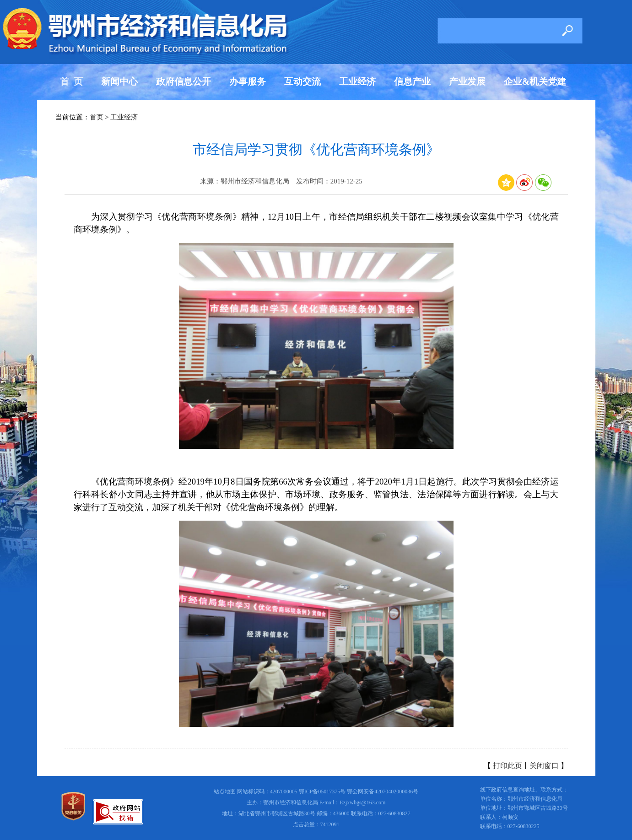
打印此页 (508, 766)
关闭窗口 (544, 766)
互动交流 (302, 81)
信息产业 (412, 81)
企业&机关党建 (535, 81)
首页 (97, 117)
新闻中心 (119, 81)
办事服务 (248, 81)
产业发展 (467, 81)
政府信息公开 (184, 81)
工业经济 (357, 81)
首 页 (71, 81)
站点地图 (225, 792)
